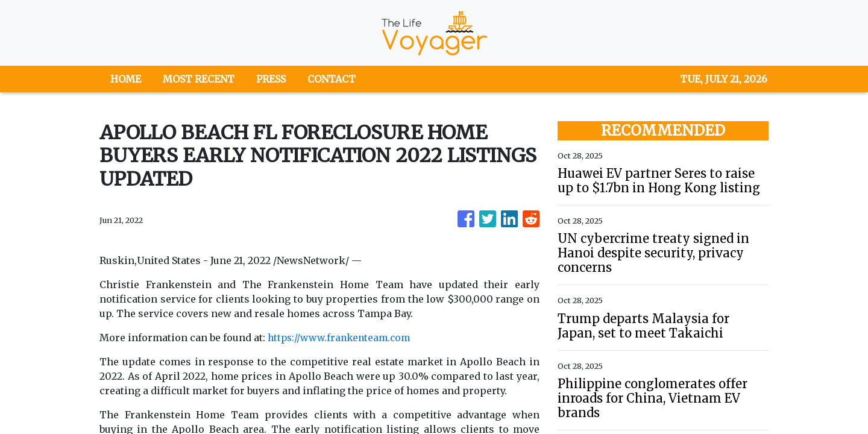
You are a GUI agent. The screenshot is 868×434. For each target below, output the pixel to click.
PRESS (271, 79)
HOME (126, 79)
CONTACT (332, 79)
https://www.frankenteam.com (342, 338)
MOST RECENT (199, 79)
